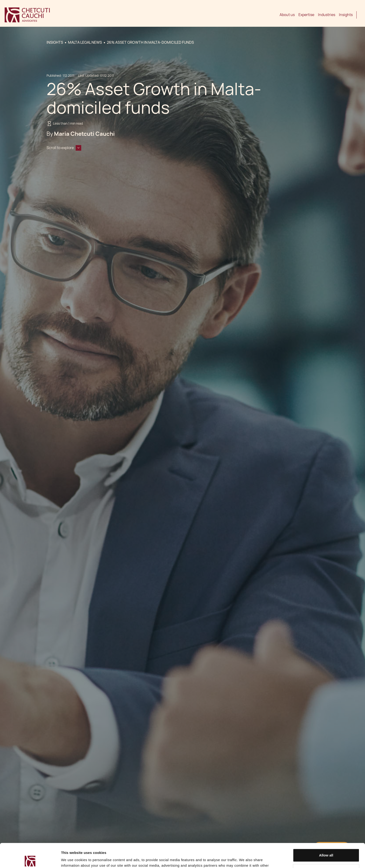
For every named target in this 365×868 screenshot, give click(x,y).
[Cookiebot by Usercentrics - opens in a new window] (30, 859)
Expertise (306, 15)
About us (287, 15)
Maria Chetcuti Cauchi (84, 134)
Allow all (326, 830)
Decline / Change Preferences (326, 845)
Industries (327, 15)
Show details (72, 859)
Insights (346, 15)
